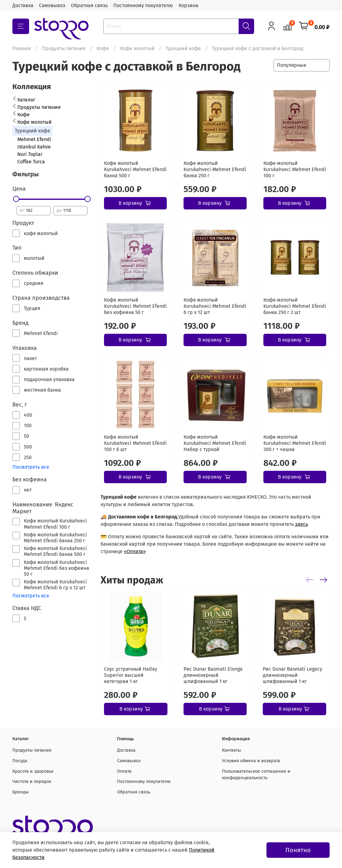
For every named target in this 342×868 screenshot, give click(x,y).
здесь (301, 524)
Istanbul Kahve (34, 147)
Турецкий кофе (183, 48)
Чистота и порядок (32, 782)
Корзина (188, 5)
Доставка (23, 5)
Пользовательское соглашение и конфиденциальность (256, 775)
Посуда (20, 761)
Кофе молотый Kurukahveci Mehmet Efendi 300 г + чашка (295, 443)
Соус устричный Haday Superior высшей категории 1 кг (131, 675)
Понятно (298, 850)
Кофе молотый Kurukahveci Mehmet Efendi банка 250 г (215, 169)
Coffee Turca (31, 162)
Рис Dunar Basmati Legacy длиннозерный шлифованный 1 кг (292, 675)
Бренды (21, 792)
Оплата (124, 771)
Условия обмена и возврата (251, 761)
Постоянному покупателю (143, 5)
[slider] (16, 199)
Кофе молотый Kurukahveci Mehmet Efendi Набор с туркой (215, 443)
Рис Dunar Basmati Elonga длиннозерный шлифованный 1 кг (213, 675)
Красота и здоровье (33, 771)
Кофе (103, 48)
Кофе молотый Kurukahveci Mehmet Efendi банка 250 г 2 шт (295, 306)
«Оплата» (135, 551)
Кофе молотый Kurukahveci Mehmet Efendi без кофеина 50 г (135, 306)
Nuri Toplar (30, 154)
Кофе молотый (137, 48)
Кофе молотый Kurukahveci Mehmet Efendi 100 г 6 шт (135, 443)
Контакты (232, 750)
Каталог (26, 100)
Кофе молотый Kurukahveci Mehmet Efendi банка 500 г (135, 169)
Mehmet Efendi (34, 139)
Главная (22, 48)
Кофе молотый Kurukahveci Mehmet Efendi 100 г (295, 169)
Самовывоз (52, 5)
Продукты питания (64, 48)
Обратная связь (89, 5)
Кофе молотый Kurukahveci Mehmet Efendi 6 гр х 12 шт (215, 306)
